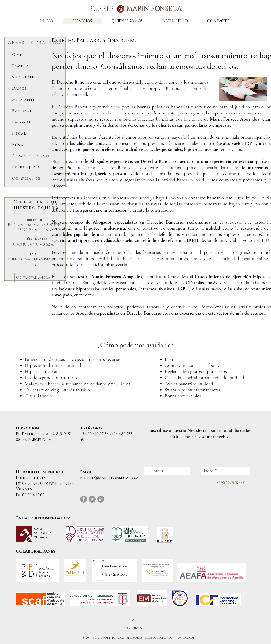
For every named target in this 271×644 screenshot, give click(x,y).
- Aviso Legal (185, 638)
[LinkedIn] (101, 499)
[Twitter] (92, 499)
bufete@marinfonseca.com (34, 262)
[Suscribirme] (230, 483)
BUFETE (135, 9)
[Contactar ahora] (33, 278)
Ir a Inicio (134, 628)
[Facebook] (84, 499)
